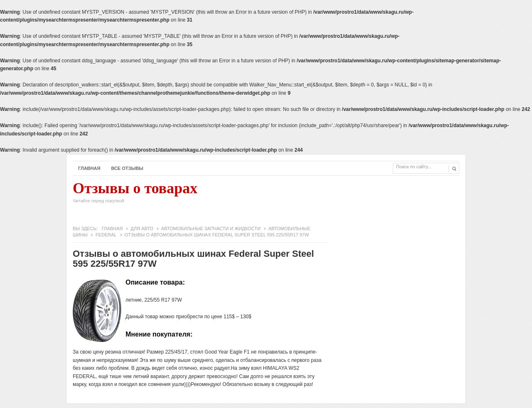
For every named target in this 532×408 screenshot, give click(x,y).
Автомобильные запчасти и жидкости (211, 229)
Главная (89, 168)
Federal (106, 235)
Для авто (142, 229)
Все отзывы (127, 168)
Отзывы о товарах (135, 194)
